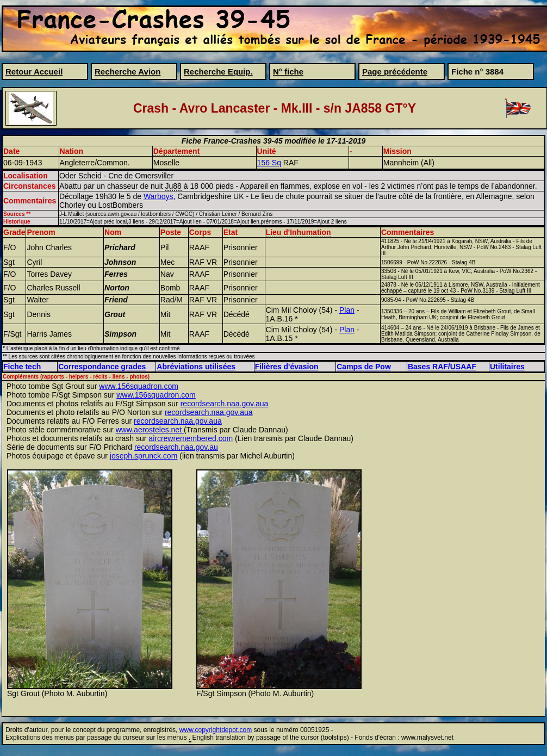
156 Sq (269, 163)
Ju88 (173, 186)
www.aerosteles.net (150, 430)
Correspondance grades (102, 367)
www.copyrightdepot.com (216, 730)
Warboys (158, 196)
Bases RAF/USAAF (442, 367)
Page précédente (395, 72)
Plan (347, 310)
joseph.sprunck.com (144, 456)
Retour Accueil (34, 72)
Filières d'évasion (287, 367)
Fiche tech (22, 367)
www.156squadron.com (139, 386)
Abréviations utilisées (196, 367)
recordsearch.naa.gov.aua (225, 404)
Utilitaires (507, 367)
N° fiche (288, 72)
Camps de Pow (364, 367)
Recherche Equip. (218, 72)
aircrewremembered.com (191, 438)
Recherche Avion (128, 72)
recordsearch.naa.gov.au (176, 447)
